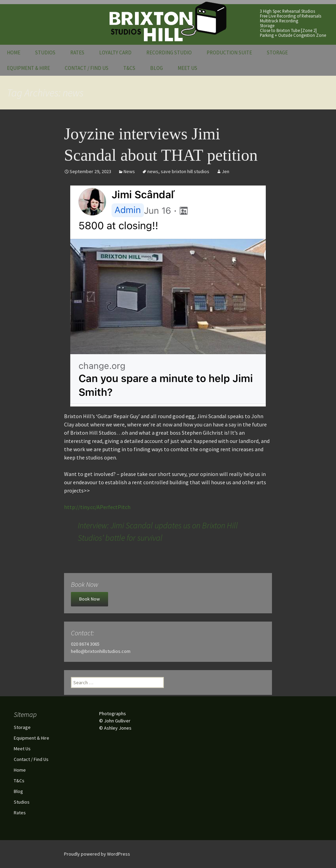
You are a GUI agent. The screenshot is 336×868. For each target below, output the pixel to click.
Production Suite (229, 52)
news (153, 171)
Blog (156, 68)
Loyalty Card (115, 52)
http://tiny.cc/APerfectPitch (97, 507)
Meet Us (187, 68)
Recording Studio (169, 52)
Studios (45, 52)
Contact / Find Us (87, 68)
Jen (225, 171)
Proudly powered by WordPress (97, 854)
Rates (77, 52)
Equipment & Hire (28, 68)
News (129, 171)
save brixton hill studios (185, 171)
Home (14, 52)
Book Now (90, 599)
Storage (277, 52)
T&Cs (129, 68)
